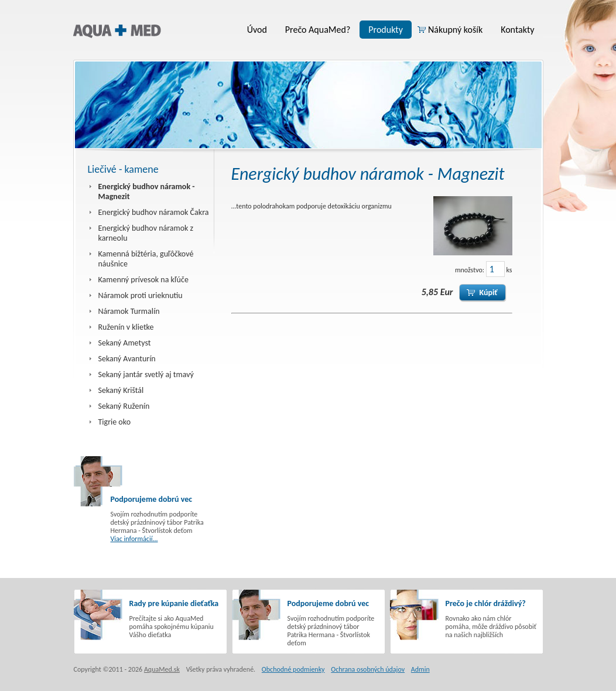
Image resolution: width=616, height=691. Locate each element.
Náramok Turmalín (129, 311)
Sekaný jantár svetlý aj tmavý (146, 374)
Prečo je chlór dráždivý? (486, 603)
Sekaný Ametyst (125, 343)
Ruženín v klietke (126, 327)
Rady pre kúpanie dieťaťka (174, 603)
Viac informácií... (134, 539)
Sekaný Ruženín (124, 406)
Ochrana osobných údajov (368, 669)
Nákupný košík (455, 30)
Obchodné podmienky (293, 669)
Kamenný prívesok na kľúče (143, 280)
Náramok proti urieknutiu (141, 295)
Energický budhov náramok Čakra (154, 212)
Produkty (386, 30)
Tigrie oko (115, 422)
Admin (420, 669)
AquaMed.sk (162, 669)
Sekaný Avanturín (127, 359)
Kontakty (517, 30)
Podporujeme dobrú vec (152, 499)
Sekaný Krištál (121, 390)
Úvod (257, 30)
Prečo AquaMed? (318, 30)
